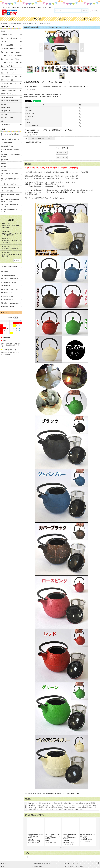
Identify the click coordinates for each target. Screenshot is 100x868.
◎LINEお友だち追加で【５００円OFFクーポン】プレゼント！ (42, 97)
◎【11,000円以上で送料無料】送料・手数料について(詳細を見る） (43, 95)
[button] (63, 19)
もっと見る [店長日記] (17, 260)
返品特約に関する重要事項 (33, 142)
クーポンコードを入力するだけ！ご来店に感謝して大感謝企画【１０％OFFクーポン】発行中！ (27, 7)
